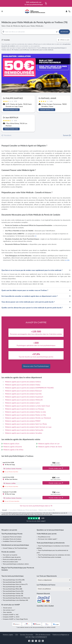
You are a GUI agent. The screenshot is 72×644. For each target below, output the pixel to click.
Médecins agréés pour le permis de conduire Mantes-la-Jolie (25, 412)
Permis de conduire (8, 552)
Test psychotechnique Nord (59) (12, 582)
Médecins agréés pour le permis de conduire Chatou (23, 385)
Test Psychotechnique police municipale (50, 557)
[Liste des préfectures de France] (54, 589)
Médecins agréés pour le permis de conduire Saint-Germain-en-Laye (28, 427)
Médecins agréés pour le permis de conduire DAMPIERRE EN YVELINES (29, 388)
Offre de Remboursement (43, 635)
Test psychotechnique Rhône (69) (12, 589)
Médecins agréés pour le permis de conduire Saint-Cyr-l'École (26, 424)
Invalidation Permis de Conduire (12, 541)
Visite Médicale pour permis (47, 534)
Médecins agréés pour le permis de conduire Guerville (23, 394)
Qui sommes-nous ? (9, 610)
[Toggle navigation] (2, 12)
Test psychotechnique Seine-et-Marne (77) (15, 584)
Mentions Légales (8, 635)
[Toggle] (66, 12)
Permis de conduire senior (10, 562)
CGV (17, 635)
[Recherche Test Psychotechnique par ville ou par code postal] (30, 32)
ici (36, 236)
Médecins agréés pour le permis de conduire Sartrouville (24, 430)
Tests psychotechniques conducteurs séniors (16, 564)
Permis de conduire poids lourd (12, 559)
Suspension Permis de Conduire (12, 537)
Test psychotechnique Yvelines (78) (13, 593)
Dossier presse (7, 608)
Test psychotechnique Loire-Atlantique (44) (15, 600)
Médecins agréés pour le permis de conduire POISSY (23, 421)
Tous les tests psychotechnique (13, 576)
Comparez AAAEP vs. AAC (11, 615)
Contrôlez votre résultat (45, 606)
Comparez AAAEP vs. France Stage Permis (15, 619)
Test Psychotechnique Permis (12, 534)
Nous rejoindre (7, 612)
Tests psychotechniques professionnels (51, 543)
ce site (67, 260)
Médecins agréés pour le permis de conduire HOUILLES (24, 400)
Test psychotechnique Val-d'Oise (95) (14, 580)
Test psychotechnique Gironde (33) (13, 596)
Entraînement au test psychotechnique (15, 545)
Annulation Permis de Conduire (12, 539)
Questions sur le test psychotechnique (50, 530)
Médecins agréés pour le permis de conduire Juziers (22, 403)
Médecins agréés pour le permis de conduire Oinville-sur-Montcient (28, 418)
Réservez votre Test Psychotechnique (36, 366)
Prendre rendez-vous (11, 110)
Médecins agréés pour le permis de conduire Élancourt (23, 391)
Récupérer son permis (9, 530)
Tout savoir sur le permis (10, 555)
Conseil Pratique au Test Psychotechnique (15, 548)
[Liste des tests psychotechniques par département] (54, 580)
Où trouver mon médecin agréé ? (48, 539)
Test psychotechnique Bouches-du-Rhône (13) (16, 598)
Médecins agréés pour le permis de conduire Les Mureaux (25, 409)
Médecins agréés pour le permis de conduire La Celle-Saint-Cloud (27, 406)
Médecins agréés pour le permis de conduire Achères (23, 382)
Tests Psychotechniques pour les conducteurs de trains (54, 555)
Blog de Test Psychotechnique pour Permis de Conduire (18, 569)
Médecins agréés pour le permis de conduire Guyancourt (24, 397)
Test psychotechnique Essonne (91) (13, 591)
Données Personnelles (27, 635)
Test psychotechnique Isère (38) (12, 587)
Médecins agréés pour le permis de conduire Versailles (24, 433)
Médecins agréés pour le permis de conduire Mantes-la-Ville (26, 415)
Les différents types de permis (12, 557)
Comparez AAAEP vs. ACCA (11, 617)
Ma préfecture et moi (44, 537)
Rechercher (64, 32)
